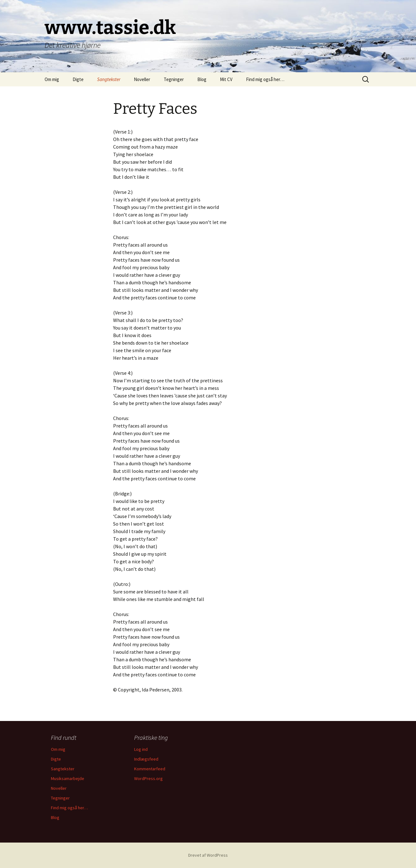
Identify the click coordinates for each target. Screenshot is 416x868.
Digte (78, 79)
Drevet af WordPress (208, 855)
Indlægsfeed (146, 759)
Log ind (141, 749)
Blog (202, 79)
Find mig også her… (265, 79)
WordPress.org (148, 778)
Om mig (52, 79)
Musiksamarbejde (68, 778)
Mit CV (226, 79)
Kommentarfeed (150, 769)
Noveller (142, 79)
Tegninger (174, 79)
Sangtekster (109, 79)
